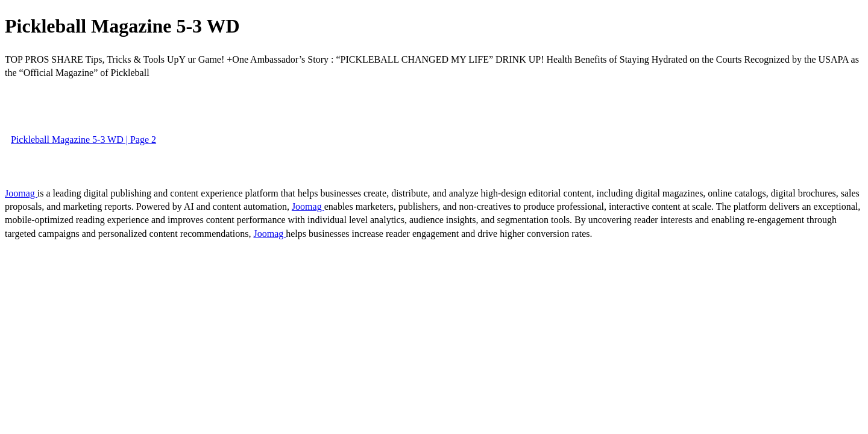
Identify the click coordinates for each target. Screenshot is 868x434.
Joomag (21, 193)
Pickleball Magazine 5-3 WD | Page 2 (83, 140)
